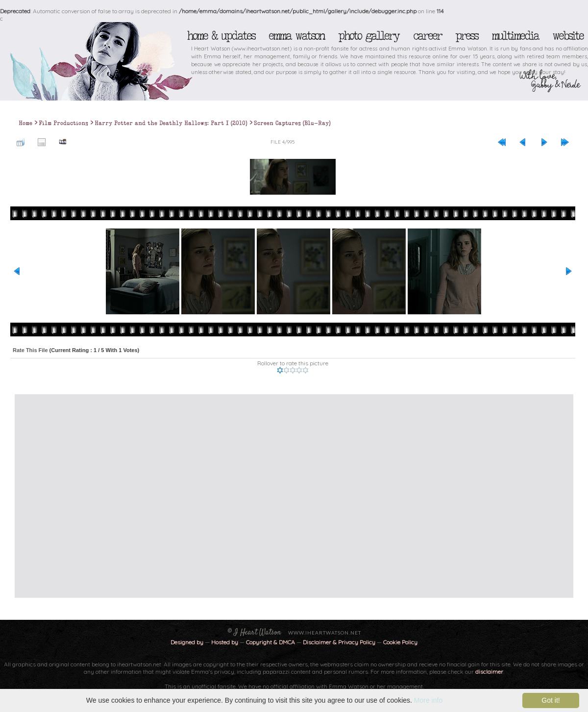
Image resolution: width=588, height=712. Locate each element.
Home (25, 123)
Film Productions (63, 123)
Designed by (187, 642)
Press (466, 36)
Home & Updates (221, 36)
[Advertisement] (92, 496)
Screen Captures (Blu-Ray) (292, 123)
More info (428, 700)
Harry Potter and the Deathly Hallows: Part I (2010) (171, 123)
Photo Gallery (368, 36)
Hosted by (225, 642)
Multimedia (515, 36)
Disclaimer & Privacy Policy (340, 642)
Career (427, 36)
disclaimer (489, 672)
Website (568, 36)
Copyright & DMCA (270, 642)
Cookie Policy (400, 642)
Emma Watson (296, 36)
